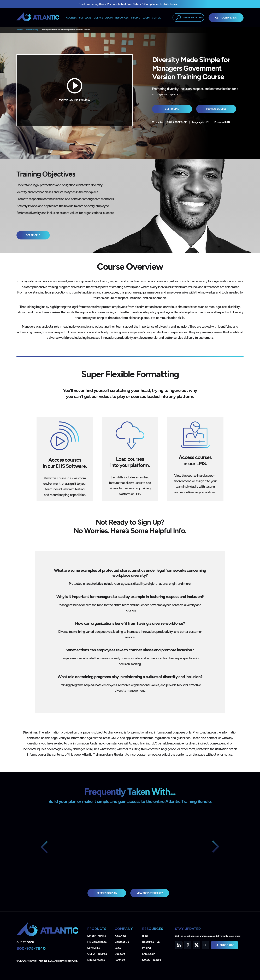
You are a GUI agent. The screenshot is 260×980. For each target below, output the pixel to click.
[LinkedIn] (179, 945)
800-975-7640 (31, 949)
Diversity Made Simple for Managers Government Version (65, 30)
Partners (120, 960)
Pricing (147, 948)
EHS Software (96, 960)
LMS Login (149, 954)
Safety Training (97, 936)
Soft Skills (93, 948)
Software (85, 18)
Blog (145, 936)
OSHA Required (97, 954)
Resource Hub (151, 942)
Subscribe (224, 946)
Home (19, 30)
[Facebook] (188, 945)
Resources (122, 18)
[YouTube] (205, 945)
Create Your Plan (105, 893)
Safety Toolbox (152, 960)
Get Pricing (170, 109)
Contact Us (122, 942)
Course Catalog (31, 30)
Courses (71, 18)
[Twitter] (197, 945)
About (109, 18)
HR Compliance (97, 942)
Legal (118, 948)
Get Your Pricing (226, 18)
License (98, 18)
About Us (121, 936)
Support (120, 954)
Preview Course (209, 109)
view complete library (151, 893)
